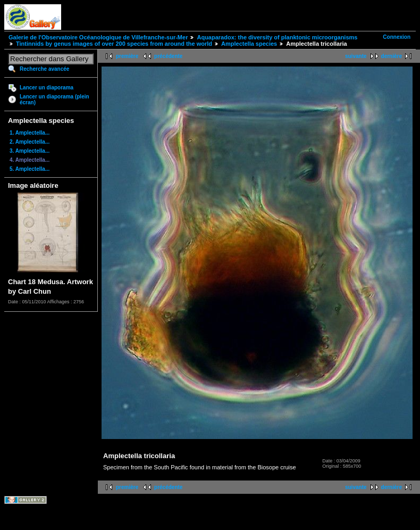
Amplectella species (249, 44)
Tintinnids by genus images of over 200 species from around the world (114, 44)
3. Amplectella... (30, 151)
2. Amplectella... (30, 142)
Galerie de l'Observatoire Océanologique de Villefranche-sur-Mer (98, 37)
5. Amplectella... (30, 169)
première (127, 56)
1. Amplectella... (30, 133)
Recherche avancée (44, 69)
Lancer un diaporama (47, 88)
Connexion (397, 37)
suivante (356, 56)
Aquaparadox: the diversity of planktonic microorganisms (277, 37)
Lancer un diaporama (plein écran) (54, 100)
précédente (168, 56)
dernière (392, 56)
